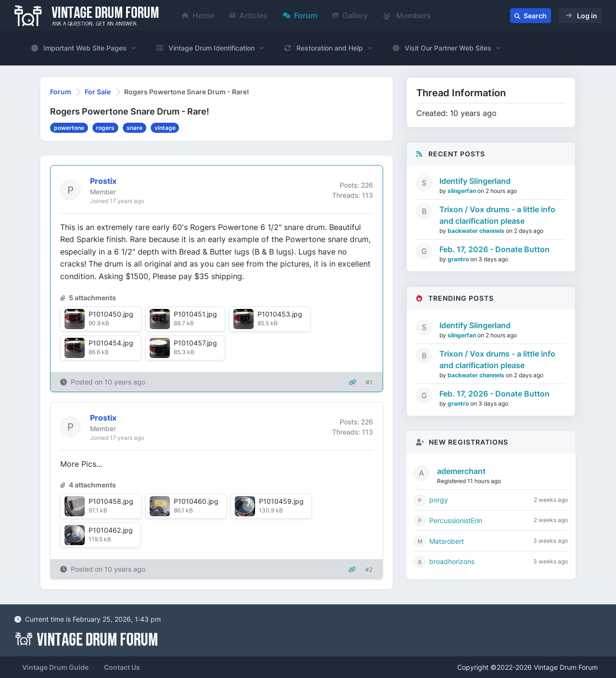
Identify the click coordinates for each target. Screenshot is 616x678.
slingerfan (462, 191)
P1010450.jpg (111, 314)
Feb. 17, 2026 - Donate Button (494, 249)
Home (198, 15)
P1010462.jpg (111, 530)
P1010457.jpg (195, 343)
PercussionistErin (456, 520)
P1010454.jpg (111, 343)
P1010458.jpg (111, 501)
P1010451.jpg (195, 314)
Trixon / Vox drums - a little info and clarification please (497, 215)
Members (407, 15)
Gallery (350, 15)
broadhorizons (452, 561)
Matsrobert (447, 541)
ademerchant (461, 471)
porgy (439, 500)
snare (135, 128)
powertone (69, 128)
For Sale (98, 92)
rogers (105, 128)
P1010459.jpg (281, 501)
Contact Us (122, 667)
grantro (459, 259)
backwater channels (477, 231)
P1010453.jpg (280, 314)
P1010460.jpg (196, 501)
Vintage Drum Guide (55, 667)
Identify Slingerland (475, 181)
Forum (300, 15)
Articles (249, 15)
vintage (165, 128)
